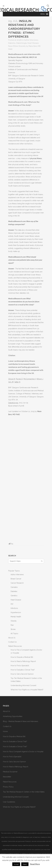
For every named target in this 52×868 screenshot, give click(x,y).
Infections (14, 608)
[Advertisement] (26, 479)
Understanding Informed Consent (23, 685)
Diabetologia (21, 43)
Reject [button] (25, 864)
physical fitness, (36, 158)
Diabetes (12, 43)
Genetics (14, 596)
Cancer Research (17, 583)
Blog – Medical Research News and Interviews (21, 721)
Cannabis (14, 587)
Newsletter (7, 777)
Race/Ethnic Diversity (17, 46)
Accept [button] (16, 864)
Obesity (14, 621)
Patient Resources (15, 646)
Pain (12, 625)
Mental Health (16, 617)
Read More (35, 864)
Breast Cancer (16, 579)
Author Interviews (31, 40)
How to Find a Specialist (20, 666)
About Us (12, 638)
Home (5, 731)
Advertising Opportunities (13, 716)
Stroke (13, 629)
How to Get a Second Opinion (22, 674)
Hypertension (16, 612)
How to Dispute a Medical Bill (22, 657)
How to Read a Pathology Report (23, 661)
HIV (12, 604)
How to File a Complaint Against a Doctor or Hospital (23, 752)
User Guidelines (9, 802)
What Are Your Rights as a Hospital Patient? (27, 690)
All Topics (14, 634)
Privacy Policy (8, 787)
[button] (43, 14)
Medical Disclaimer (10, 772)
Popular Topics (14, 571)
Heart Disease (33, 43)
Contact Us (12, 642)
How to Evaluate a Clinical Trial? (23, 670)
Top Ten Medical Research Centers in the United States (24, 792)
